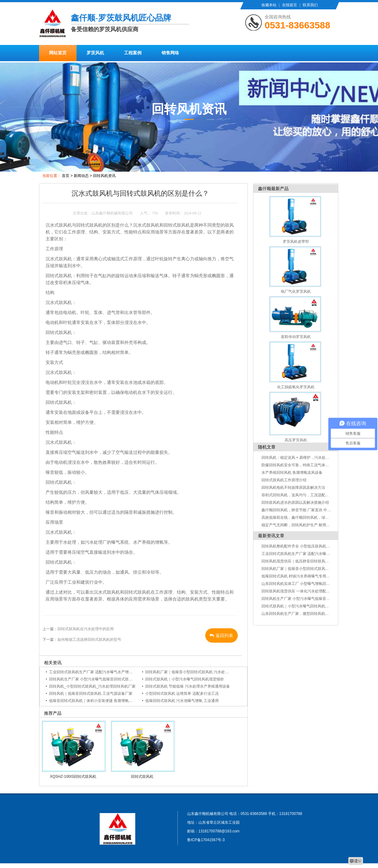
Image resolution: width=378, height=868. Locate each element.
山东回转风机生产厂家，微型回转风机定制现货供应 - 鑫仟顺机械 (316, 614)
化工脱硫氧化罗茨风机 (296, 387)
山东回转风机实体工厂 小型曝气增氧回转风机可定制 (305, 584)
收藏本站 (269, 5)
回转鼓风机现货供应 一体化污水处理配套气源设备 (303, 591)
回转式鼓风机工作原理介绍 (284, 480)
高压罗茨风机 (296, 440)
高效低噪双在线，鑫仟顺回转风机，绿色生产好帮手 (305, 517)
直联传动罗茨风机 (296, 337)
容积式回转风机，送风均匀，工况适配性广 (297, 495)
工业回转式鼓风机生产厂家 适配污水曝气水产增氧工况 (94, 672)
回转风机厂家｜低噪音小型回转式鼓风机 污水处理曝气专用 (194, 672)
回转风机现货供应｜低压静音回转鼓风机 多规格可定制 (307, 561)
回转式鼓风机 (142, 777)
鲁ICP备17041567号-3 (206, 840)
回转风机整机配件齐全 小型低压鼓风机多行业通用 (303, 546)
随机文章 (267, 447)
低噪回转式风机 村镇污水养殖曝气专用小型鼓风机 (303, 576)
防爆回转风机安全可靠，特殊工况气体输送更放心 (303, 465)
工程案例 (133, 53)
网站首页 (58, 53)
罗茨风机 (95, 53)
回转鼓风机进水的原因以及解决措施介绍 (295, 503)
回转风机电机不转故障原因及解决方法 (293, 488)
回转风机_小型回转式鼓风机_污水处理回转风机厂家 (92, 686)
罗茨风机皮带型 (296, 242)
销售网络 (170, 53)
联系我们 (310, 5)
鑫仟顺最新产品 (273, 189)
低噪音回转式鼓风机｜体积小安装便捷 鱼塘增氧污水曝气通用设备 (104, 701)
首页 (66, 176)
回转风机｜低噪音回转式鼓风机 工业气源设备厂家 (91, 694)
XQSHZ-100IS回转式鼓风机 (73, 777)
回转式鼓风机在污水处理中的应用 (86, 629)
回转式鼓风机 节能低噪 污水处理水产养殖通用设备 (188, 686)
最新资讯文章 (271, 536)
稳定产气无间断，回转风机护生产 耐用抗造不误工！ (305, 525)
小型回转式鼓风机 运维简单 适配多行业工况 (182, 694)
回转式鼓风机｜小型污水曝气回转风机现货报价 (185, 679)
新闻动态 (81, 176)
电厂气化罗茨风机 (296, 292)
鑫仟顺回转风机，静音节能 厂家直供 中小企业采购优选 (308, 510)
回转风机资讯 (104, 176)
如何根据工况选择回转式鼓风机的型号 (89, 640)
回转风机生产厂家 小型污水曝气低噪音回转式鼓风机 (93, 679)
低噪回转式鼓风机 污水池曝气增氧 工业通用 (182, 701)
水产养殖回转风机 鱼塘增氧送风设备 (292, 473)
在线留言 (290, 5)
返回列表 (221, 635)
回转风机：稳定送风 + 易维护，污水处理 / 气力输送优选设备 (312, 458)
